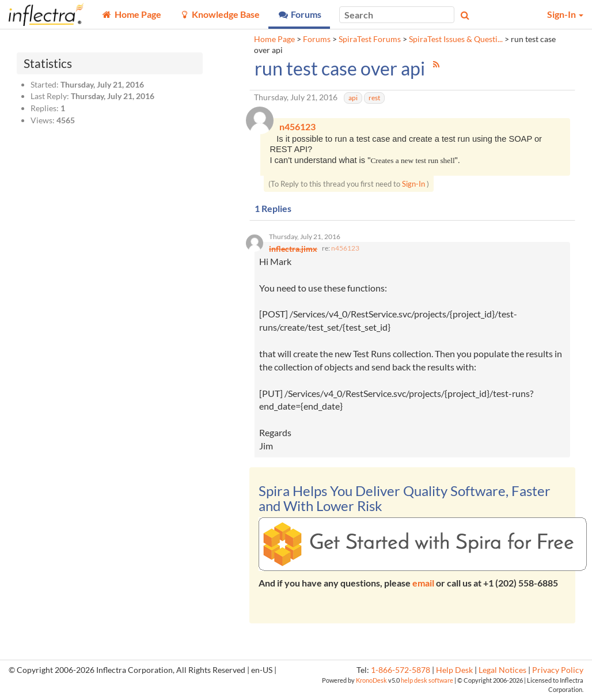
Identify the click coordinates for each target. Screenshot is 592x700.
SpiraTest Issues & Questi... (456, 39)
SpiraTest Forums (370, 39)
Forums (317, 39)
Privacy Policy (558, 673)
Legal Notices (502, 673)
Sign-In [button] (565, 14)
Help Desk (454, 673)
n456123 (345, 251)
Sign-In (413, 185)
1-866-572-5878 (401, 673)
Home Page (274, 39)
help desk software (427, 683)
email (423, 586)
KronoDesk (371, 683)
